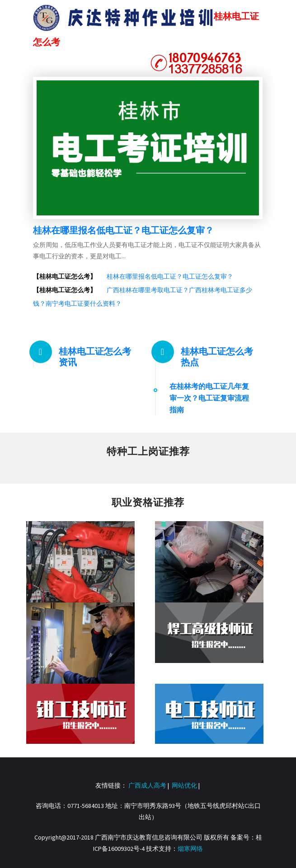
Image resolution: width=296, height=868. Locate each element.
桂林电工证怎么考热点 (217, 357)
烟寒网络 (190, 849)
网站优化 (184, 785)
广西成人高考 (147, 785)
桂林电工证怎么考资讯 (95, 357)
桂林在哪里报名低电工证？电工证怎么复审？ (123, 230)
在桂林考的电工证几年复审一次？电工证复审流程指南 (209, 398)
